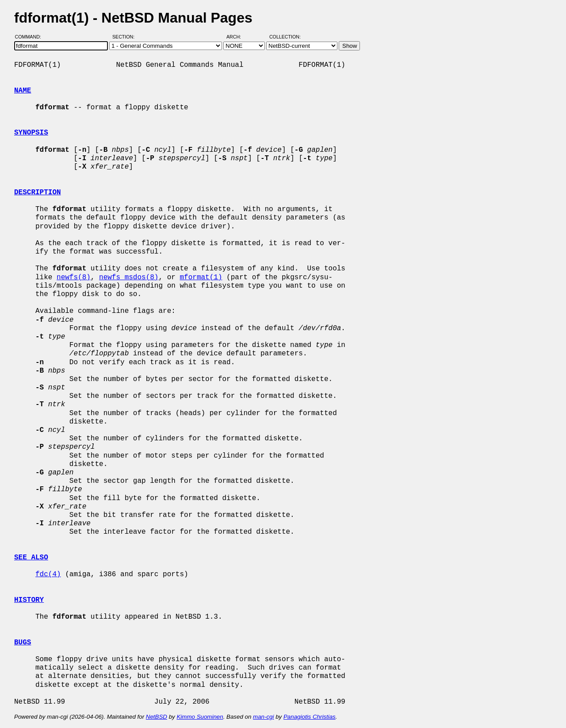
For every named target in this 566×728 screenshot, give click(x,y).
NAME (23, 91)
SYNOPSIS (31, 133)
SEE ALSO (31, 558)
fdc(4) (48, 574)
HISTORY (29, 600)
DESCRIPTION (38, 193)
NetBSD (157, 717)
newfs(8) (74, 277)
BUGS (23, 643)
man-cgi (263, 717)
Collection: (285, 37)
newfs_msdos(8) (129, 277)
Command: (31, 37)
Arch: (238, 37)
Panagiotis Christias (310, 717)
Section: (125, 37)
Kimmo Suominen (200, 717)
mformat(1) (201, 277)
